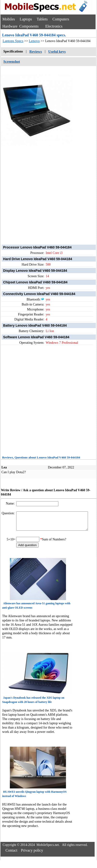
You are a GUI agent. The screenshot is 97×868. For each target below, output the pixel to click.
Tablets (42, 19)
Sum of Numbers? (54, 543)
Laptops (26, 19)
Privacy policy (32, 854)
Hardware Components (20, 26)
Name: (11, 503)
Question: (9, 513)
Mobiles (9, 19)
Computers (61, 19)
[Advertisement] (45, 191)
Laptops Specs (13, 41)
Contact (11, 854)
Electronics (54, 26)
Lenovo (34, 41)
